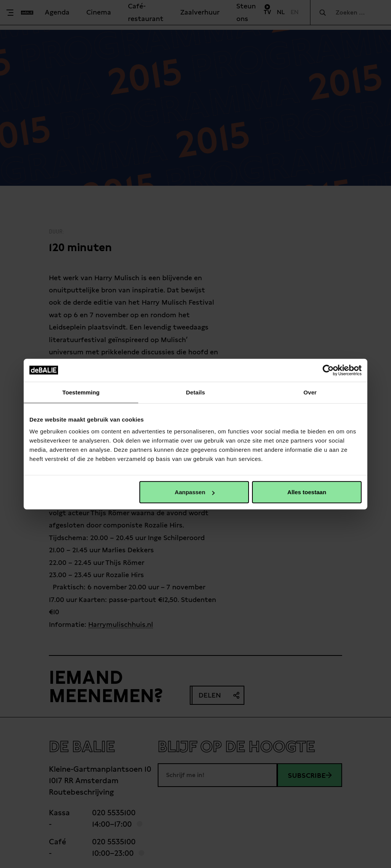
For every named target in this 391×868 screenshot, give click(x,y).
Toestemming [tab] (81, 392)
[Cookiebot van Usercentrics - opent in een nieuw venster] (328, 370)
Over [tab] (310, 392)
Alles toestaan (307, 492)
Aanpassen (195, 492)
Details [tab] (195, 392)
